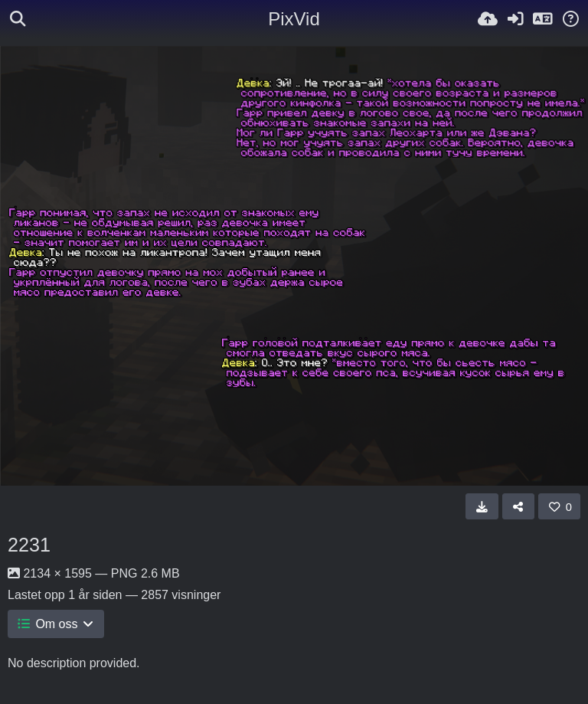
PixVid (294, 19)
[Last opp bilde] (488, 19)
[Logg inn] (515, 19)
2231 (29, 545)
